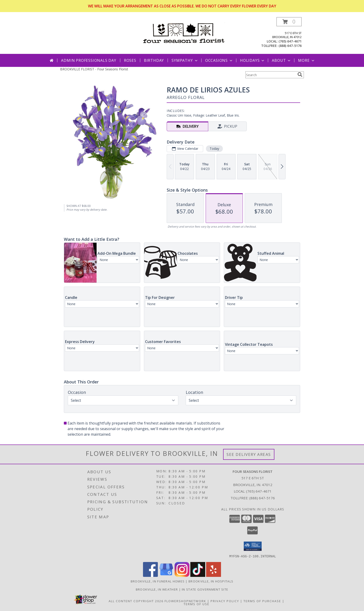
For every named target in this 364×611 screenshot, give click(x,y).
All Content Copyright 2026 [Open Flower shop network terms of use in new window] (136, 601)
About (282, 60)
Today (214, 149)
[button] (289, 22)
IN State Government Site (205, 589)
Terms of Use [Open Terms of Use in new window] (197, 604)
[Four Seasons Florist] (184, 32)
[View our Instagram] (182, 575)
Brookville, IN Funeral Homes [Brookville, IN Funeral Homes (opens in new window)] (158, 581)
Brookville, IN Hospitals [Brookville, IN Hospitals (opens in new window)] (211, 581)
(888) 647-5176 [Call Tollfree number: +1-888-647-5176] (262, 498)
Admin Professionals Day (89, 60)
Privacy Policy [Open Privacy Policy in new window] (225, 601)
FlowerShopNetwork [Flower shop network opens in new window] (185, 601)
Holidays (253, 60)
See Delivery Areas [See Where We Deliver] (249, 454)
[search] (300, 75)
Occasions (219, 60)
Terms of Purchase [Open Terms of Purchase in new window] (262, 601)
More (307, 60)
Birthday (154, 60)
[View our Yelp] (214, 575)
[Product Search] (270, 75)
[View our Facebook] (150, 575)
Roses (130, 60)
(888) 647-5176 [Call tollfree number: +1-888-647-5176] (290, 46)
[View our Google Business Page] (166, 575)
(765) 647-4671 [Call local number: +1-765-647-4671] (290, 41)
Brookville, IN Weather (157, 589)
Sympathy (185, 60)
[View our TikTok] (198, 575)
